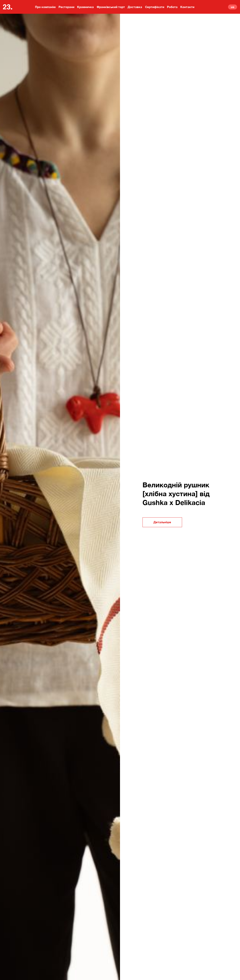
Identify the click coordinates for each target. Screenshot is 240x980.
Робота (172, 7)
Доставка (135, 7)
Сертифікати (155, 7)
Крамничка (85, 7)
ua (233, 7)
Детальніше (162, 522)
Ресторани (66, 7)
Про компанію (45, 7)
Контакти (187, 7)
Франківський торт (111, 7)
